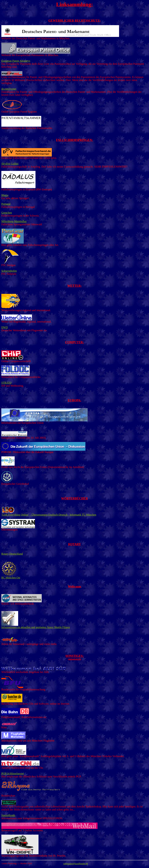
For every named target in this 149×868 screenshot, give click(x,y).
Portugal (6, 204)
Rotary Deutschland (12, 554)
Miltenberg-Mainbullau (14, 221)
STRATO (6, 383)
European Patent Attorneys (16, 61)
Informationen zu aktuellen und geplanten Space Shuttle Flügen (36, 627)
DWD (5, 327)
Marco (5, 195)
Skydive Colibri (10, 164)
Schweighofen (9, 271)
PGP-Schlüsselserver (13, 773)
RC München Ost (11, 576)
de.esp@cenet (9, 89)
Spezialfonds (8, 815)
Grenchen (7, 213)
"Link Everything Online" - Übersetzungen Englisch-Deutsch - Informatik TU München (49, 514)
